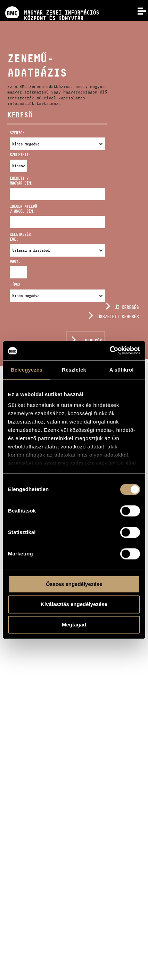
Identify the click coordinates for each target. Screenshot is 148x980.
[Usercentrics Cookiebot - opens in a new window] (110, 350)
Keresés (93, 341)
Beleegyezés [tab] (27, 370)
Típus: (16, 284)
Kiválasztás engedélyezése (74, 604)
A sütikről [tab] (122, 370)
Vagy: (14, 261)
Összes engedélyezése (74, 584)
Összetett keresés (118, 317)
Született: (14, 155)
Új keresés (126, 307)
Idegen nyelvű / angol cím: (23, 209)
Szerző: (17, 133)
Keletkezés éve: (20, 237)
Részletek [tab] (74, 370)
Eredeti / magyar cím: (21, 181)
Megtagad (74, 625)
